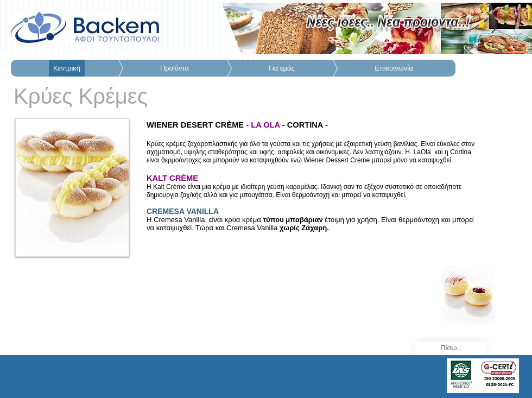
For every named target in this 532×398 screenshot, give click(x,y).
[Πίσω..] (451, 348)
